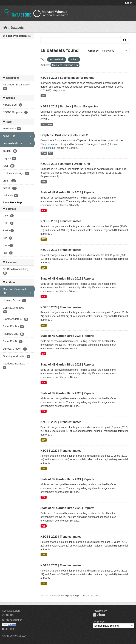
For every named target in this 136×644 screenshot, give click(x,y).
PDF (43, 210)
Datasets (17, 28)
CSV (44, 239)
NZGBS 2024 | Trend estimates (61, 307)
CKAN (99, 615)
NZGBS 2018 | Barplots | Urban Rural (65, 164)
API (84, 596)
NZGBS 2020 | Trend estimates (61, 537)
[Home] (5, 28)
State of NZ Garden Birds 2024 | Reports (67, 336)
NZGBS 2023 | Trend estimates (61, 422)
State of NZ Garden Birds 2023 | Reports (67, 393)
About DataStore (11, 611)
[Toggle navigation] (129, 13)
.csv (43, 325)
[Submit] (125, 40)
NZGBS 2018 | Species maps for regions (67, 78)
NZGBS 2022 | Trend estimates (61, 451)
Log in (129, 3)
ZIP (43, 96)
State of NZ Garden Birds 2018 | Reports (67, 192)
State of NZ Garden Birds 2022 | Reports (67, 365)
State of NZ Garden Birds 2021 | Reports (67, 479)
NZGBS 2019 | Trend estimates (61, 250)
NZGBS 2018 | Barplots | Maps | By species (69, 106)
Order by (93, 51)
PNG (50, 124)
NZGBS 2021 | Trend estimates (61, 565)
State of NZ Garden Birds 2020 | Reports (67, 508)
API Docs (95, 596)
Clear (29, 36)
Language (99, 621)
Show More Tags (13, 202)
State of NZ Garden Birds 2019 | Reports (67, 279)
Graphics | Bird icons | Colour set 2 (64, 135)
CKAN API (8, 615)
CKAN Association (12, 620)
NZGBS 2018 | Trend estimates (61, 221)
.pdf (43, 354)
